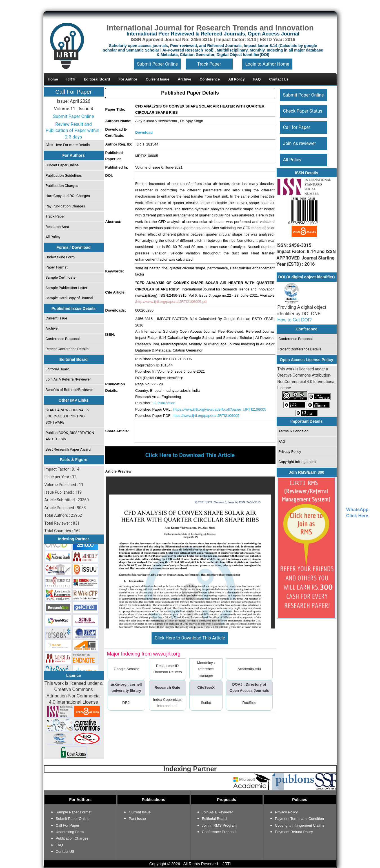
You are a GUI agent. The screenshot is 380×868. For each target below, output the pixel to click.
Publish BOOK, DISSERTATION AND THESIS (70, 436)
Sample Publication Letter (66, 288)
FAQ (282, 441)
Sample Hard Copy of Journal (69, 298)
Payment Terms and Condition (299, 819)
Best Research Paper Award (68, 449)
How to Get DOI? (295, 320)
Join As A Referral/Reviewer (68, 379)
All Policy (53, 237)
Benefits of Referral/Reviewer (69, 390)
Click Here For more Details (67, 145)
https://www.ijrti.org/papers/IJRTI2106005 (206, 416)
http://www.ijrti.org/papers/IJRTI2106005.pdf (172, 302)
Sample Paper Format (74, 812)
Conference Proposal (62, 339)
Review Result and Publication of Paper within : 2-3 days (74, 131)
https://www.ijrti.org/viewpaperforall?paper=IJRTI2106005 (220, 409)
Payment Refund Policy (294, 832)
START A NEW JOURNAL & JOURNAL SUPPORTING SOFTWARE (67, 416)
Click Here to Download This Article (190, 638)
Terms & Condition (293, 431)
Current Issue (56, 318)
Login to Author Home (267, 64)
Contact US (65, 852)
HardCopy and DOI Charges (67, 196)
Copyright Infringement (297, 462)
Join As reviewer (299, 143)
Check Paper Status (302, 111)
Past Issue (137, 819)
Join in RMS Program (219, 825)
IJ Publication (164, 403)
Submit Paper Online (157, 64)
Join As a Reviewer (218, 812)
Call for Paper (296, 127)
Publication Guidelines (64, 175)
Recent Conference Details (67, 349)
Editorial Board (57, 369)
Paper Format (56, 267)
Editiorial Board (214, 819)
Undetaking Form (70, 832)
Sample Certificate (60, 277)
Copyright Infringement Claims (300, 825)
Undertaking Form (60, 257)
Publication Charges (62, 186)
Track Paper (209, 64)
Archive (51, 328)
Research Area (57, 227)
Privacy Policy (290, 452)
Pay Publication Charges (65, 206)
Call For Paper (74, 92)
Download (144, 132)
